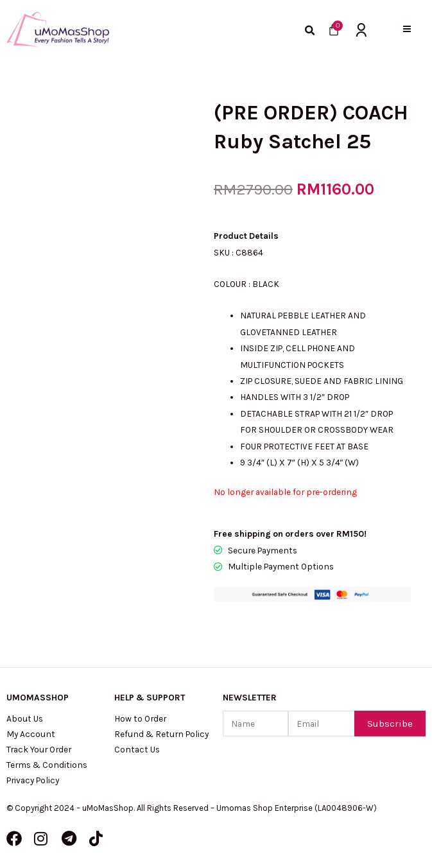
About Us (25, 718)
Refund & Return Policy (161, 734)
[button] (407, 29)
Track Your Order (39, 749)
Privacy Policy (33, 780)
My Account (31, 734)
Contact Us (137, 749)
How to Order (140, 718)
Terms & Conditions (47, 765)
